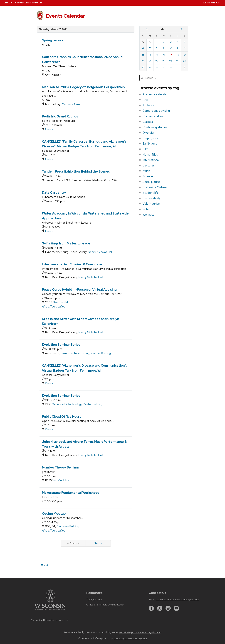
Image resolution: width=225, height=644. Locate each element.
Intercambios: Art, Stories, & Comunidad (73, 264)
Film (146, 149)
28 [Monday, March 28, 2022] (150, 67)
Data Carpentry (54, 193)
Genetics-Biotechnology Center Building (86, 353)
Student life (151, 193)
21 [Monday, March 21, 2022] (150, 61)
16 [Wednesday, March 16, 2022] (164, 55)
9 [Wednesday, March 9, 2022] (164, 48)
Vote (146, 209)
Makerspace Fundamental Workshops (71, 493)
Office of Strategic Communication (105, 605)
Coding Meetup (54, 514)
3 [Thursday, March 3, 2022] (171, 42)
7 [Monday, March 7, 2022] (150, 48)
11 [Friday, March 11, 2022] (178, 48)
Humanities (150, 154)
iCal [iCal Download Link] (44, 565)
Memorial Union (72, 104)
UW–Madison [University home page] (23, 3)
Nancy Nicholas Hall (100, 252)
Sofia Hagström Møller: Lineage (66, 243)
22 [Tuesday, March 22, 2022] (157, 61)
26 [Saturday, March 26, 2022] (184, 61)
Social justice (151, 182)
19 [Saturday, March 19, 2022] (184, 55)
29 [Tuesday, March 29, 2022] (157, 67)
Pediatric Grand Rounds (60, 116)
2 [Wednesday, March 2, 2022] (164, 42)
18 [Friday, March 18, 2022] (178, 55)
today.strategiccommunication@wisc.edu (178, 600)
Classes (148, 122)
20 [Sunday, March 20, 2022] (143, 61)
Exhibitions (150, 144)
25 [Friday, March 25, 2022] (178, 61)
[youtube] (176, 608)
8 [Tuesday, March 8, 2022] (157, 48)
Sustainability (152, 198)
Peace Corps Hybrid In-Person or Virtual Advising (79, 290)
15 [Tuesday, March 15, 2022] (157, 55)
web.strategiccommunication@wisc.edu (140, 632)
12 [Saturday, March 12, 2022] (185, 48)
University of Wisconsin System (130, 639)
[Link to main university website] (50, 610)
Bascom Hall (61, 302)
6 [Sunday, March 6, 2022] (143, 48)
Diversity (149, 133)
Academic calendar (155, 94)
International (151, 160)
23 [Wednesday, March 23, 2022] (164, 61)
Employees (150, 138)
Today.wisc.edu (94, 600)
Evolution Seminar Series (61, 345)
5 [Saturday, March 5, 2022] (184, 42)
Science (148, 176)
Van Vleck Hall (61, 480)
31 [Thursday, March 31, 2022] (171, 67)
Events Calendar (65, 16)
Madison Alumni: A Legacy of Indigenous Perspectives (83, 87)
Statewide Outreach (156, 187)
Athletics (148, 105)
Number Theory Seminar (61, 467)
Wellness (148, 215)
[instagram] (168, 608)
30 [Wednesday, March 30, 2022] (164, 67)
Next (98, 543)
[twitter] (160, 608)
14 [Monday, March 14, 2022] (150, 55)
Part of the (50, 620)
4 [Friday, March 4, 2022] (178, 42)
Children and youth (155, 116)
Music (146, 171)
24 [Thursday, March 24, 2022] (171, 61)
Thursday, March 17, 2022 (53, 29)
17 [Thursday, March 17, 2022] (171, 55)
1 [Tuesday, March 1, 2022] (157, 42)
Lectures (149, 165)
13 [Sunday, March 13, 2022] (143, 55)
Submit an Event (212, 3)
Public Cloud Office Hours (62, 417)
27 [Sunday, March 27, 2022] (143, 67)
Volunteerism (152, 204)
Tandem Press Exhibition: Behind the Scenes (76, 171)
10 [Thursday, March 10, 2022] (171, 48)
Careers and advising (156, 111)
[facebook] (151, 608)
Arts (145, 100)
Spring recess (53, 40)
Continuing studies (155, 127)
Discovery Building (68, 526)
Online (49, 129)
